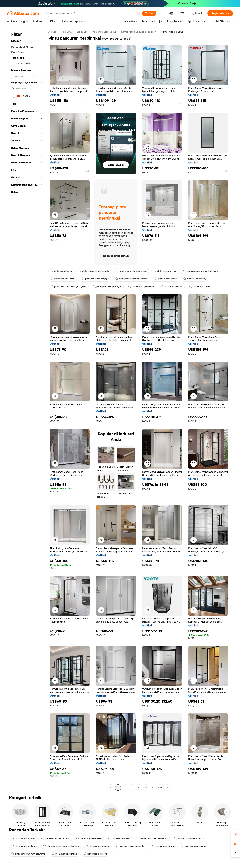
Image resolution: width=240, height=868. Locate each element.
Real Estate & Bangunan (75, 32)
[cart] (182, 14)
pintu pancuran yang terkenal (132, 279)
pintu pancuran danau (24, 846)
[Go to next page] (167, 788)
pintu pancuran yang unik (55, 838)
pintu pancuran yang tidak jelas (200, 271)
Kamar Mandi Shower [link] (173, 32)
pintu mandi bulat (200, 286)
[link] (235, 835)
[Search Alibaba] (92, 13)
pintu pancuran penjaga (95, 279)
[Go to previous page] (111, 788)
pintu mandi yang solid (141, 286)
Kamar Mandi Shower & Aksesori (139, 32)
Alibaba (52, 32)
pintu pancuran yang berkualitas (61, 846)
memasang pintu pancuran (132, 271)
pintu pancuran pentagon (107, 286)
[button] (138, 13)
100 (160, 788)
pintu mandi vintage (96, 854)
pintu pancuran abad (97, 846)
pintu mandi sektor (171, 286)
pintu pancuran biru (120, 838)
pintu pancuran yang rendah (94, 271)
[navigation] (27, 410)
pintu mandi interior (164, 846)
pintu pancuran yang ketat (153, 838)
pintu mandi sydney (195, 279)
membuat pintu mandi (65, 854)
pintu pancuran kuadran (188, 838)
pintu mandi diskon (166, 279)
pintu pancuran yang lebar (131, 846)
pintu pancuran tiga (165, 271)
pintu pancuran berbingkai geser (68, 286)
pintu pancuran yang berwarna (28, 854)
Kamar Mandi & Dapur (104, 32)
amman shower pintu (63, 279)
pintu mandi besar (61, 271)
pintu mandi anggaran (89, 838)
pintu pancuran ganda (195, 846)
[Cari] (149, 13)
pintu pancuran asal (23, 838)
